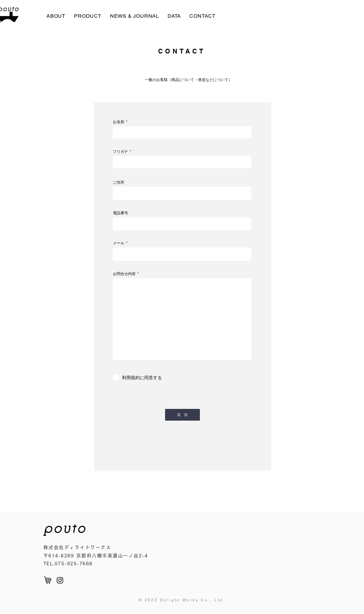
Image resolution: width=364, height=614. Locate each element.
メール (119, 243)
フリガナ (120, 152)
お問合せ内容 (124, 274)
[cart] (48, 580)
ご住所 (119, 182)
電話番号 (120, 213)
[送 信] (182, 415)
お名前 (119, 122)
